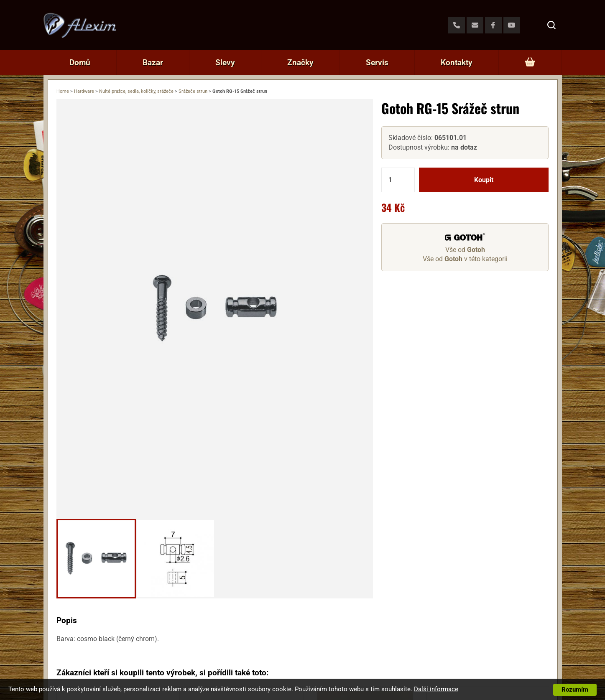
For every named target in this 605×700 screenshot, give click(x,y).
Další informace (436, 689)
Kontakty (457, 62)
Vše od (465, 250)
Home (63, 91)
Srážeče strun (193, 91)
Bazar (153, 62)
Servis (377, 62)
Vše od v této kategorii (465, 259)
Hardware (84, 91)
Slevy (225, 62)
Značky (300, 62)
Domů (80, 62)
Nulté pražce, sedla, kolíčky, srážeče (136, 91)
